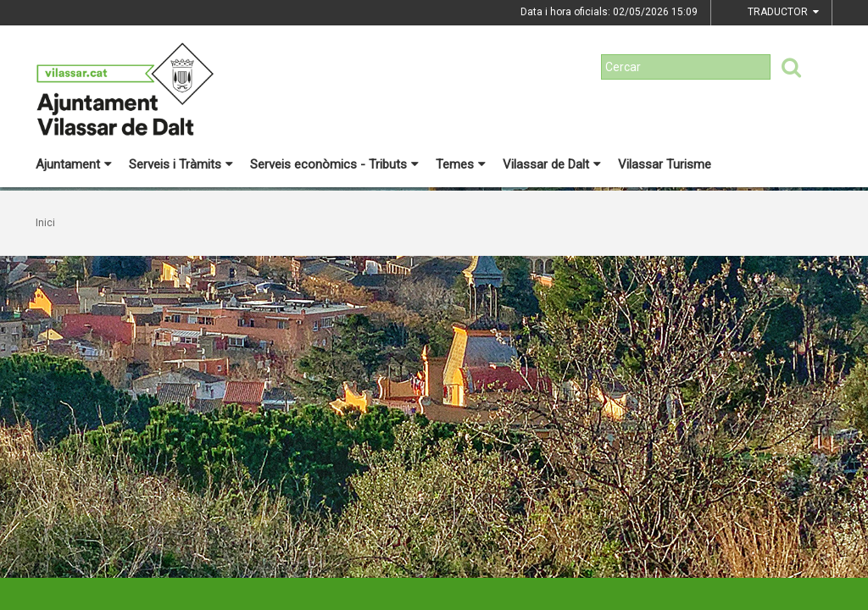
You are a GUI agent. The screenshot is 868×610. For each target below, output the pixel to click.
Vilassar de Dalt (552, 164)
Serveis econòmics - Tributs (334, 164)
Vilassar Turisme (665, 164)
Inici (45, 223)
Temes (461, 164)
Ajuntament (74, 164)
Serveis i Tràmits (181, 164)
